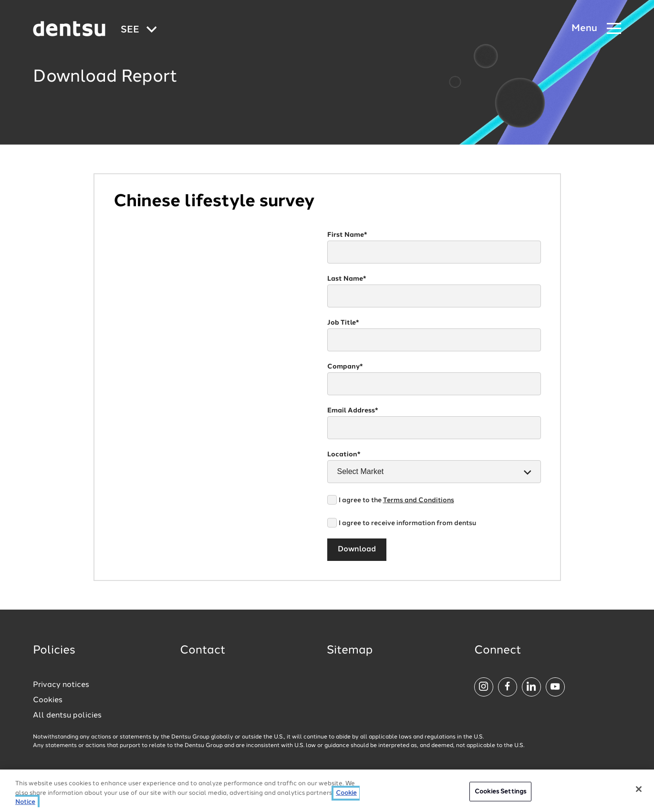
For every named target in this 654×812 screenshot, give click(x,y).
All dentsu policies (67, 716)
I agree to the (396, 500)
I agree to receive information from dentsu (407, 523)
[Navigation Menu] (596, 29)
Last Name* (347, 279)
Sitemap (350, 651)
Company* (345, 367)
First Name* (347, 235)
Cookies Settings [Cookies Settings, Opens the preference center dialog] (500, 792)
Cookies (48, 700)
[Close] (639, 789)
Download (357, 549)
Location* (344, 454)
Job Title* (343, 323)
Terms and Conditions (419, 500)
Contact (203, 651)
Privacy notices (61, 685)
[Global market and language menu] (139, 30)
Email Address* (353, 411)
